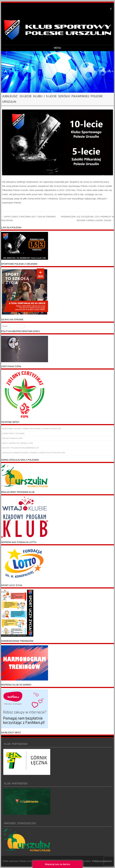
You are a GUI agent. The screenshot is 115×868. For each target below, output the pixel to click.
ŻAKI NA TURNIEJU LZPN (12, 438)
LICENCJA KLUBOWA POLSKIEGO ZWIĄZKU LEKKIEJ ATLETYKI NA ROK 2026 (33, 453)
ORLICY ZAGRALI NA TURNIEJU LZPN (17, 443)
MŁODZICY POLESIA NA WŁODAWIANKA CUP (20, 448)
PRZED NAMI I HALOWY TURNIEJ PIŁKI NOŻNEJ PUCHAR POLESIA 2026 (32, 429)
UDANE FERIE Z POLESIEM (13, 433)
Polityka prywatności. (102, 861)
